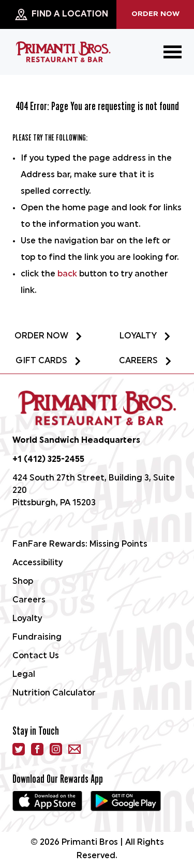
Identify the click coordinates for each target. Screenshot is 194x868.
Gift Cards (49, 361)
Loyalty (145, 336)
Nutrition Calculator (54, 693)
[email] (74, 749)
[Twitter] (19, 749)
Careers (146, 361)
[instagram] (56, 749)
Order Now (155, 14)
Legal (24, 675)
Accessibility (38, 563)
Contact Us (36, 656)
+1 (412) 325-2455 (48, 460)
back (67, 274)
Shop (23, 582)
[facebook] (37, 749)
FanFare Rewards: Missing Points (80, 545)
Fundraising (37, 638)
